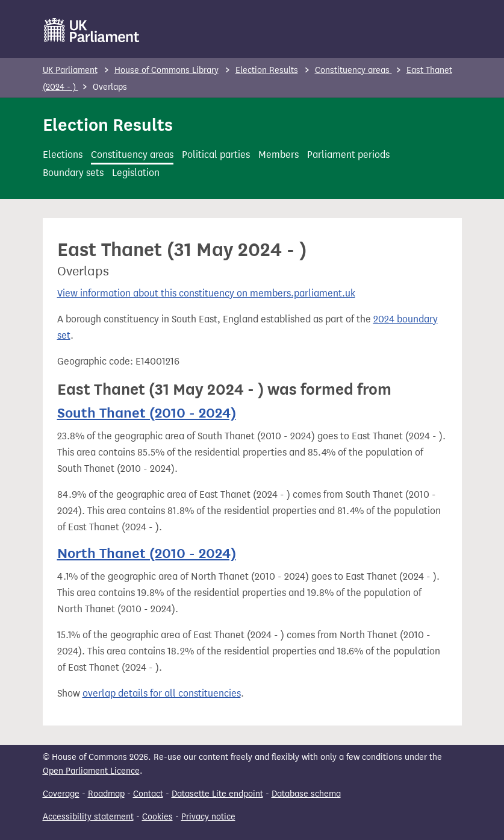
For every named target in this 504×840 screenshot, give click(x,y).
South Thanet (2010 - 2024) (147, 413)
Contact (148, 794)
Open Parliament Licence (91, 771)
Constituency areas (353, 70)
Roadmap (106, 794)
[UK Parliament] (92, 30)
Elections (63, 155)
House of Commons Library (166, 70)
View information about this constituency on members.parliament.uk (206, 293)
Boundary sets (73, 173)
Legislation (136, 173)
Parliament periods (348, 155)
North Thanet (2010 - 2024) (147, 553)
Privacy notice (208, 817)
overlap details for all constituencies (162, 693)
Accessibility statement (88, 817)
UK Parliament (70, 70)
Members (278, 155)
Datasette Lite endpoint (217, 794)
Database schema (306, 794)
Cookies (157, 817)
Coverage (61, 794)
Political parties (216, 155)
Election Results (267, 70)
